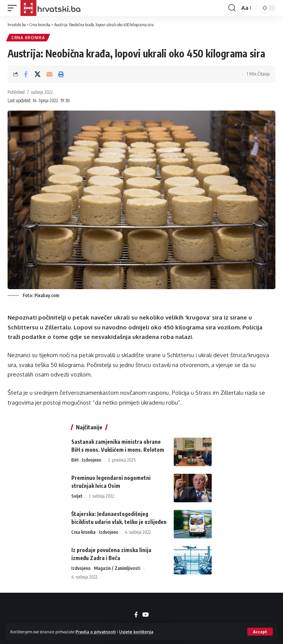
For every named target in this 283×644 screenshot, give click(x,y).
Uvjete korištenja (136, 632)
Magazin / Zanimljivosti (117, 568)
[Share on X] (38, 74)
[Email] (49, 74)
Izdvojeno (92, 460)
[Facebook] (136, 615)
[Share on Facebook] (26, 74)
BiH (75, 460)
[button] (260, 632)
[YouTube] (145, 615)
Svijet (77, 496)
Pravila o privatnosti (96, 632)
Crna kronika (28, 38)
